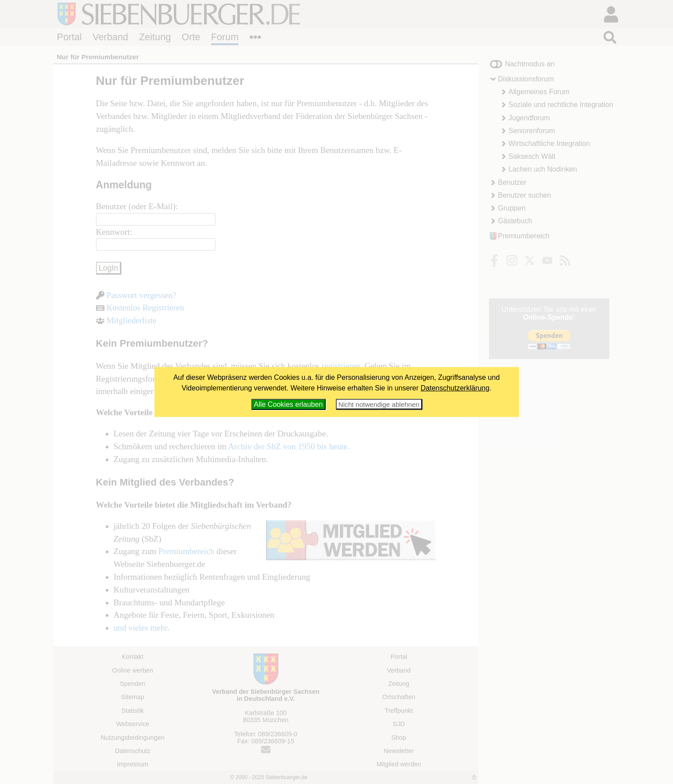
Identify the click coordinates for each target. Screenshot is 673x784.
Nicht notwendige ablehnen (379, 404)
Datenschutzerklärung (455, 388)
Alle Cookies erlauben (288, 404)
